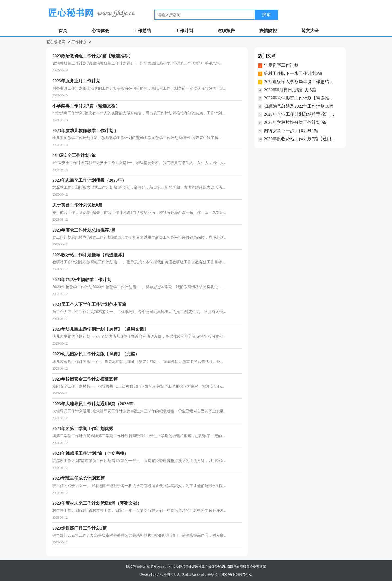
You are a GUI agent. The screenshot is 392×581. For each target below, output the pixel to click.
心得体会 (100, 31)
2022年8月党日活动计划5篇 (290, 90)
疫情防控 (268, 31)
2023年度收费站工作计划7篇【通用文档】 (304, 139)
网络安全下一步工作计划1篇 (291, 131)
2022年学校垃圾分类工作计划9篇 (295, 122)
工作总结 (142, 31)
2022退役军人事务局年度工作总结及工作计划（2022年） (318, 82)
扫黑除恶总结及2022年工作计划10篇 (299, 106)
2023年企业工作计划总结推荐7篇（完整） (304, 114)
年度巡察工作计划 (281, 65)
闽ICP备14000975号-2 (236, 574)
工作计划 (184, 31)
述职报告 (226, 31)
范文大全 (310, 31)
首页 (63, 31)
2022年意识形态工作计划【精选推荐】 (301, 98)
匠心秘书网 (56, 42)
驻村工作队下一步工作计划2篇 (293, 73)
